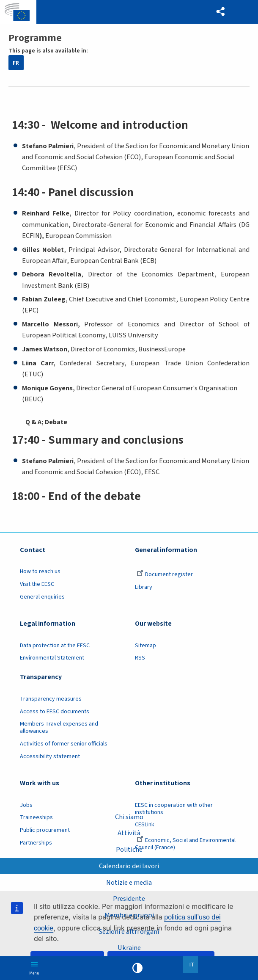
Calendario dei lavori (129, 866)
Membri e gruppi (129, 915)
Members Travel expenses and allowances (59, 727)
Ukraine (129, 948)
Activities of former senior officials (64, 744)
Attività (129, 833)
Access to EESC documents (55, 712)
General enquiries (42, 597)
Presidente (129, 899)
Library (144, 587)
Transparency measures (51, 699)
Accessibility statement (50, 756)
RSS (140, 658)
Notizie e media (129, 883)
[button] (221, 12)
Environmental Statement (52, 658)
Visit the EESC (37, 584)
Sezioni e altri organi (129, 932)
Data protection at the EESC (55, 646)
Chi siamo (129, 817)
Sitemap (145, 646)
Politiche (129, 850)
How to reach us (40, 571)
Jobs (26, 805)
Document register (165, 574)
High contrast (137, 968)
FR (16, 63)
